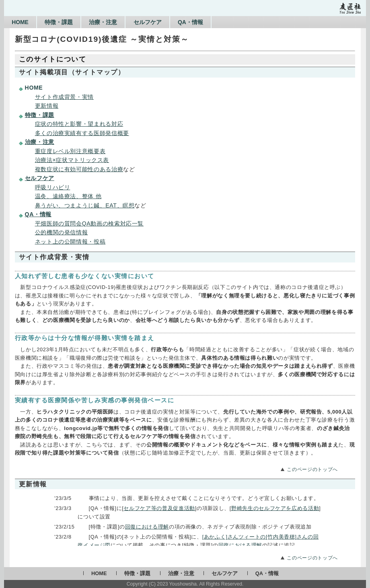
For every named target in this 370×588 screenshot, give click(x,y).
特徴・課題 (66, 22)
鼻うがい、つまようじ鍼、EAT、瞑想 (85, 205)
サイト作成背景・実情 (64, 97)
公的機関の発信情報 (62, 232)
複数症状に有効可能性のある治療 (79, 169)
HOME (23, 22)
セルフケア (165, 22)
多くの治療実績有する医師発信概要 (82, 133)
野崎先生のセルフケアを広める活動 (275, 508)
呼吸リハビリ (53, 187)
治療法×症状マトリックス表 (72, 160)
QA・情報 (213, 22)
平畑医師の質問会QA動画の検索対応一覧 (89, 223)
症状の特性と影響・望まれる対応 (79, 124)
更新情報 (47, 106)
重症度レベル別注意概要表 (70, 151)
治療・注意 (116, 22)
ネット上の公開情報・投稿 (70, 242)
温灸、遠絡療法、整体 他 (68, 196)
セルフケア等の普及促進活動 (159, 508)
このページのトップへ (312, 469)
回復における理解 (147, 527)
